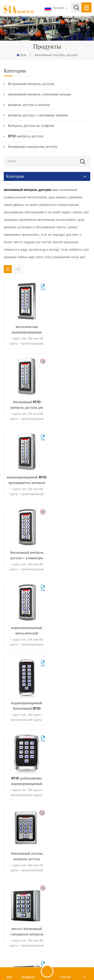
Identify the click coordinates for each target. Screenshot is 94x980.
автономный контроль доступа (56, 55)
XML (35, 954)
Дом (21, 55)
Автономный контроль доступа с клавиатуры (70, 395)
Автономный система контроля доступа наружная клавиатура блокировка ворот (70, 535)
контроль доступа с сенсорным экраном (38, 115)
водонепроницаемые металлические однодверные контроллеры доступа (70, 675)
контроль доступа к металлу (29, 105)
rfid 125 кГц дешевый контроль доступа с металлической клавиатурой (24, 816)
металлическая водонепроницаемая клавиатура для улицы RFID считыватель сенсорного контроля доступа (24, 324)
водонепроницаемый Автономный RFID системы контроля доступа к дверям (70, 465)
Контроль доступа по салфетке (31, 126)
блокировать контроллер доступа (33, 147)
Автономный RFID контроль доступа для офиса (70, 324)
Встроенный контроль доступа (31, 84)
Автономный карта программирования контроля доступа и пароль (70, 745)
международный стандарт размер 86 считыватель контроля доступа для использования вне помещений (70, 605)
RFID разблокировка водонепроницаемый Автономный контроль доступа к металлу (24, 535)
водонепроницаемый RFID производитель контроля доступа (24, 395)
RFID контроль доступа (26, 136)
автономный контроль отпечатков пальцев (39, 94)
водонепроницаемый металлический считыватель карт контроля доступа (24, 465)
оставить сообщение (47, 971)
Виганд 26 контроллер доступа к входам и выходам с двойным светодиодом (24, 675)
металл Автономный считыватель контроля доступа (24, 605)
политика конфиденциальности (65, 954)
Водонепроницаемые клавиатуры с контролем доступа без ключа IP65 (70, 816)
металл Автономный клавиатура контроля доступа (24, 745)
